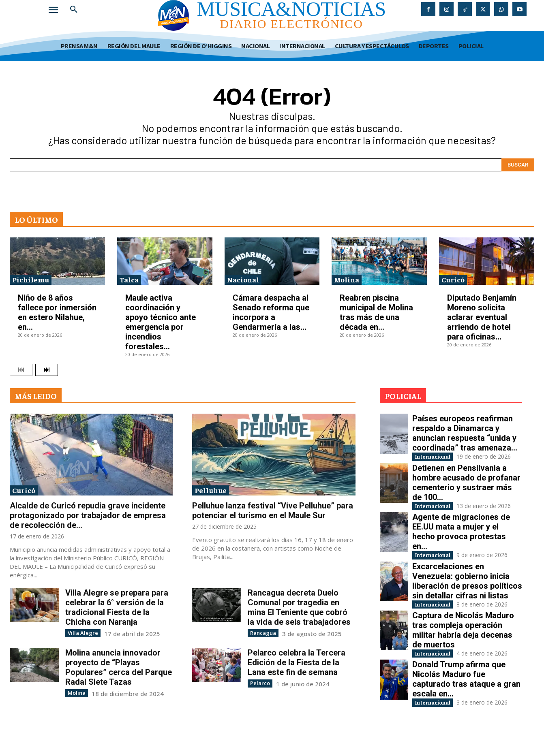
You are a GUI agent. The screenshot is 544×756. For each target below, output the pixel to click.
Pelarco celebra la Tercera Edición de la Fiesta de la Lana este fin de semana (297, 662)
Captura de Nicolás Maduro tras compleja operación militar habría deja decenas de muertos (463, 651)
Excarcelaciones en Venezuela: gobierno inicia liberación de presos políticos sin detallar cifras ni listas (467, 600)
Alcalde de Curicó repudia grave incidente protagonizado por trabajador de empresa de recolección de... (88, 515)
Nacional (243, 279)
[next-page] (47, 370)
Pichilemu (31, 279)
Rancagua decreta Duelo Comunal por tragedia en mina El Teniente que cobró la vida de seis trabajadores (299, 607)
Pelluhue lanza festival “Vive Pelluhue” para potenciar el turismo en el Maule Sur (273, 510)
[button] (74, 10)
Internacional (440, 457)
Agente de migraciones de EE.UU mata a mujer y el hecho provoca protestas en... (461, 549)
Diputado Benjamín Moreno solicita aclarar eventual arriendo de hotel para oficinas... (482, 317)
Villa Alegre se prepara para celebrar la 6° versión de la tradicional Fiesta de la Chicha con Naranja (117, 607)
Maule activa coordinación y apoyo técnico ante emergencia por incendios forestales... (161, 322)
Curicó (453, 279)
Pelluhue (211, 490)
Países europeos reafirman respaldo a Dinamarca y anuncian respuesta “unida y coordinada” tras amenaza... (465, 433)
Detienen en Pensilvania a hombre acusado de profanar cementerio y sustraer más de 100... (466, 491)
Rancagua (261, 633)
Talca (129, 279)
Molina (347, 279)
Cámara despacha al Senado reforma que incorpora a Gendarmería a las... (271, 312)
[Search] (518, 165)
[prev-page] (21, 370)
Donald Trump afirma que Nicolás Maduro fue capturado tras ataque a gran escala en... (466, 702)
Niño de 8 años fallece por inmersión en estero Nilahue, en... (57, 312)
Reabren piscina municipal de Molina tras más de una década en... (376, 312)
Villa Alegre (81, 633)
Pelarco (259, 682)
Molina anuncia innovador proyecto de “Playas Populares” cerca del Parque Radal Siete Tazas (119, 667)
